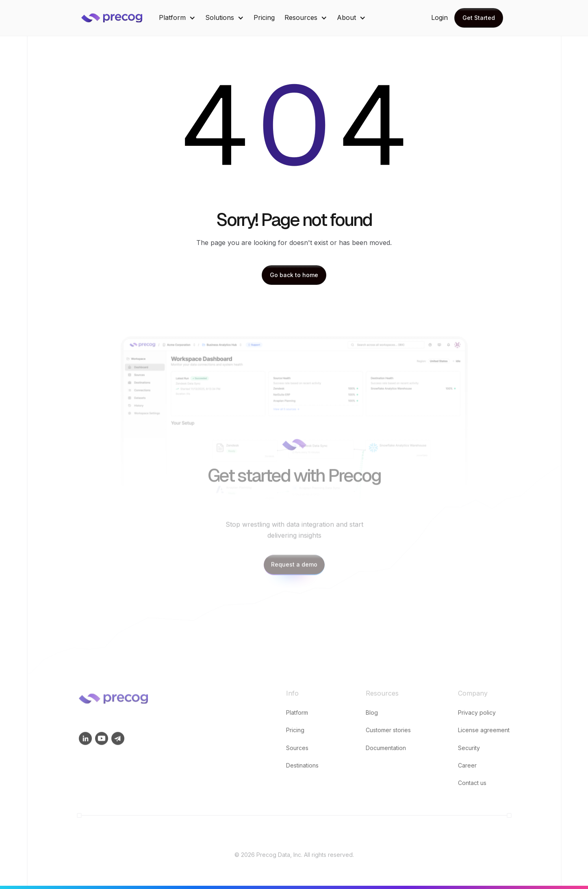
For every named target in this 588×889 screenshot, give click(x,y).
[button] (177, 18)
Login (439, 17)
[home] (118, 18)
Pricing (264, 17)
